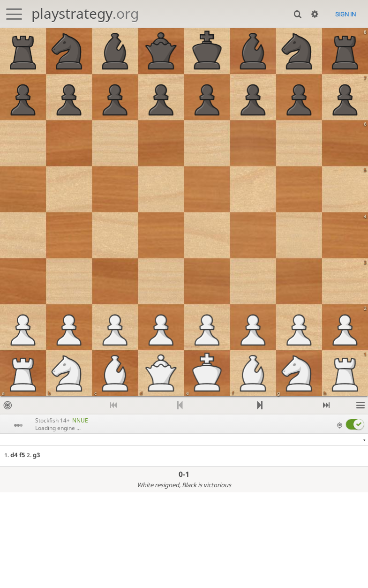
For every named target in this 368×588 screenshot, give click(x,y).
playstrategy (85, 13)
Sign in (345, 14)
